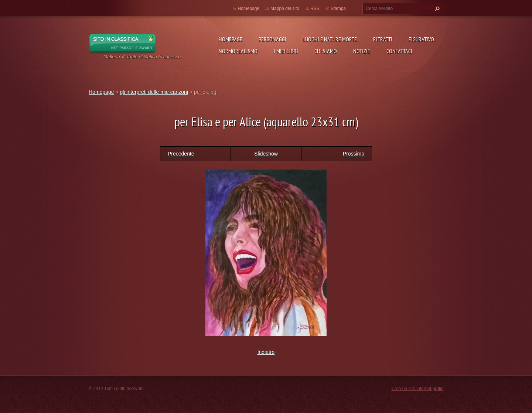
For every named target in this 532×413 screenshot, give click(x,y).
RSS (315, 8)
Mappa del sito (285, 8)
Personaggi (272, 39)
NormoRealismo (238, 51)
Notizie (362, 51)
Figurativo (421, 39)
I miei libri (286, 51)
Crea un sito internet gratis (417, 389)
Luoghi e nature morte (330, 39)
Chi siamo (326, 51)
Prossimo (354, 154)
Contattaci (399, 51)
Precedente (181, 154)
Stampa (338, 8)
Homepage (231, 39)
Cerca (436, 8)
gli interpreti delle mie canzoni (154, 92)
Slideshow (266, 154)
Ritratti (383, 39)
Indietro (266, 352)
